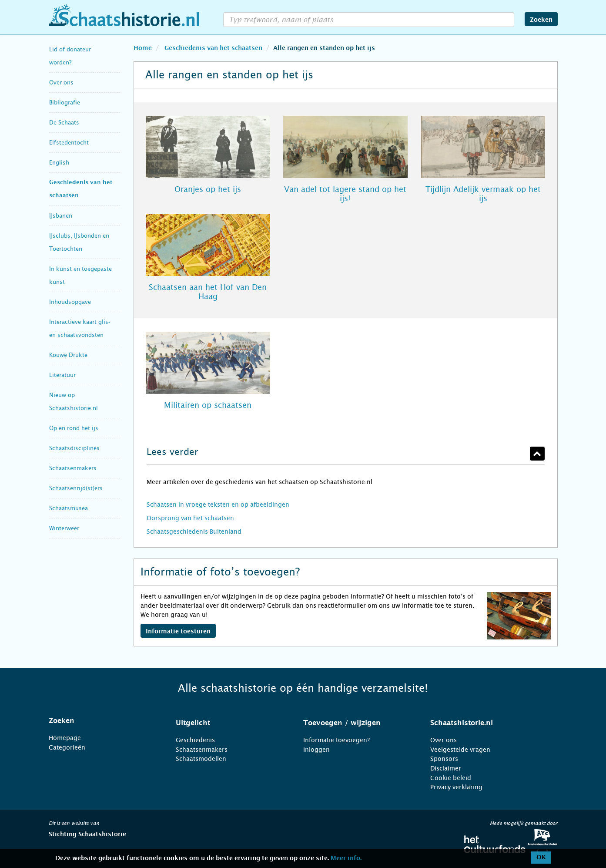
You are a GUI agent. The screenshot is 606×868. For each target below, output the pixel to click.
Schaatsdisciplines (74, 448)
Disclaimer (446, 768)
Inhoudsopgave (70, 302)
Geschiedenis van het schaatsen (81, 189)
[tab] (102, 721)
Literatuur (62, 375)
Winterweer (64, 528)
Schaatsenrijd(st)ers (76, 488)
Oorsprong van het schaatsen (190, 518)
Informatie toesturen (178, 632)
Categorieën (67, 747)
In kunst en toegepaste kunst (80, 275)
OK (541, 858)
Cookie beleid (451, 778)
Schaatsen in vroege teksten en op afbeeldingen (218, 505)
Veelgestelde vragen (460, 750)
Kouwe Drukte (68, 355)
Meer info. (346, 858)
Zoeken (541, 20)
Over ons (61, 82)
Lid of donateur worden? (70, 56)
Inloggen (316, 750)
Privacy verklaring (456, 787)
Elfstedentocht (69, 143)
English (59, 163)
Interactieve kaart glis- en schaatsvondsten (80, 328)
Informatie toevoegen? (336, 740)
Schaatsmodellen (201, 759)
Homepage (65, 738)
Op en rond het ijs (74, 428)
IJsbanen (61, 216)
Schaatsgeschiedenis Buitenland (194, 532)
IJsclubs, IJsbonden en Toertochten (79, 242)
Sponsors (444, 759)
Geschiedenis (195, 740)
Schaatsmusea (69, 508)
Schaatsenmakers (73, 468)
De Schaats (64, 123)
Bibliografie (65, 103)
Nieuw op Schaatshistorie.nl (74, 402)
